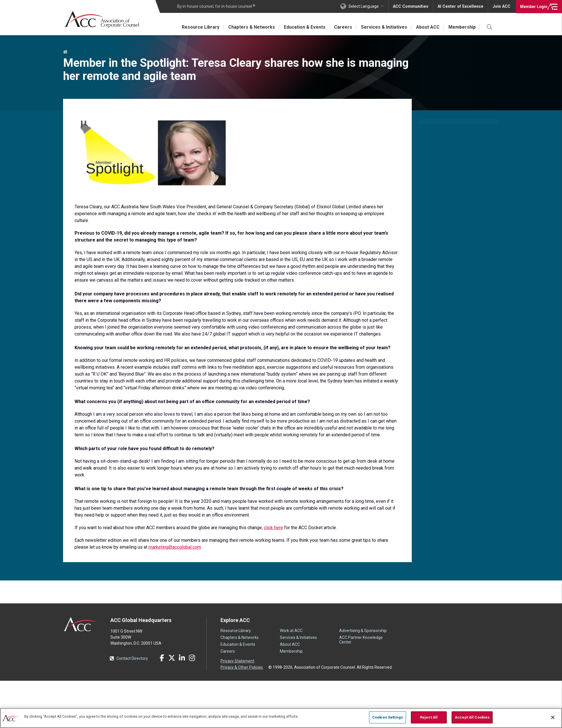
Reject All (429, 717)
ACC (81, 624)
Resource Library (198, 27)
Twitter (172, 658)
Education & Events (303, 27)
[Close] (553, 717)
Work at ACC (291, 631)
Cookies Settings (388, 717)
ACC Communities (413, 6)
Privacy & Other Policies (242, 667)
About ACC (427, 27)
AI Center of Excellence (461, 6)
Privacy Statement (237, 661)
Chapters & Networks (250, 27)
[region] (281, 718)
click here (273, 528)
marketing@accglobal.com (175, 547)
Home (65, 52)
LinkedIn (182, 658)
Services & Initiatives (383, 27)
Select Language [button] (366, 6)
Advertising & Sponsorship (363, 631)
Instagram (192, 658)
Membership (462, 27)
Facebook (162, 658)
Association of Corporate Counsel (103, 20)
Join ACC (501, 6)
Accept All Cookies (472, 717)
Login (533, 6)
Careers (342, 27)
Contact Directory (132, 658)
